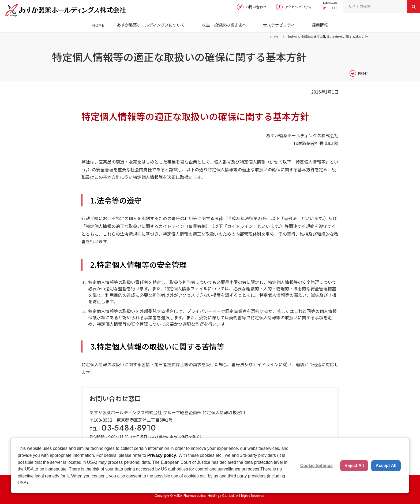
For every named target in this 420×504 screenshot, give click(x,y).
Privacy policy (162, 455)
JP (325, 8)
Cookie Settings (316, 466)
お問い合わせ (256, 7)
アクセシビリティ (298, 7)
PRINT (363, 73)
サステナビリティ (279, 25)
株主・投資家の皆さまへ (224, 25)
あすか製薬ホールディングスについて (151, 25)
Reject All (354, 466)
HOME (98, 25)
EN (334, 8)
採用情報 (320, 25)
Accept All (386, 466)
